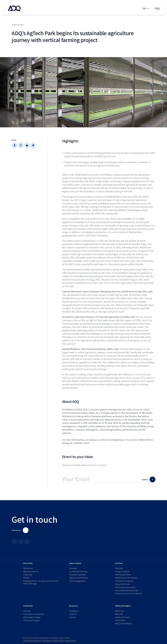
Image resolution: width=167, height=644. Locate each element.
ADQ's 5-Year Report (123, 624)
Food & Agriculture (123, 575)
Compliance (74, 611)
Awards (26, 578)
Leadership (28, 575)
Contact (72, 617)
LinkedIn (78, 443)
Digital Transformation (79, 578)
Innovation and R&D (77, 575)
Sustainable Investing (78, 572)
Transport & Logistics (124, 581)
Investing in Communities (34, 614)
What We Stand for (31, 572)
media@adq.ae (117, 440)
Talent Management (77, 581)
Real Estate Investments (125, 587)
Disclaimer (47, 641)
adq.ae (94, 440)
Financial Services (122, 584)
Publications (120, 620)
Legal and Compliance (32, 641)
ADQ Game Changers (32, 620)
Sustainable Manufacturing (126, 590)
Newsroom (120, 611)
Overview (73, 568)
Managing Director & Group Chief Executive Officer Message (41, 582)
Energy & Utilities (122, 572)
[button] (146, 9)
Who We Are (28, 568)
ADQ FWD (119, 614)
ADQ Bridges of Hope (32, 617)
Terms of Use (71, 641)
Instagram (67, 443)
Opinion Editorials (123, 617)
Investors (73, 614)
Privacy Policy (58, 641)
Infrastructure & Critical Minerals (129, 594)
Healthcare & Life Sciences (126, 578)
